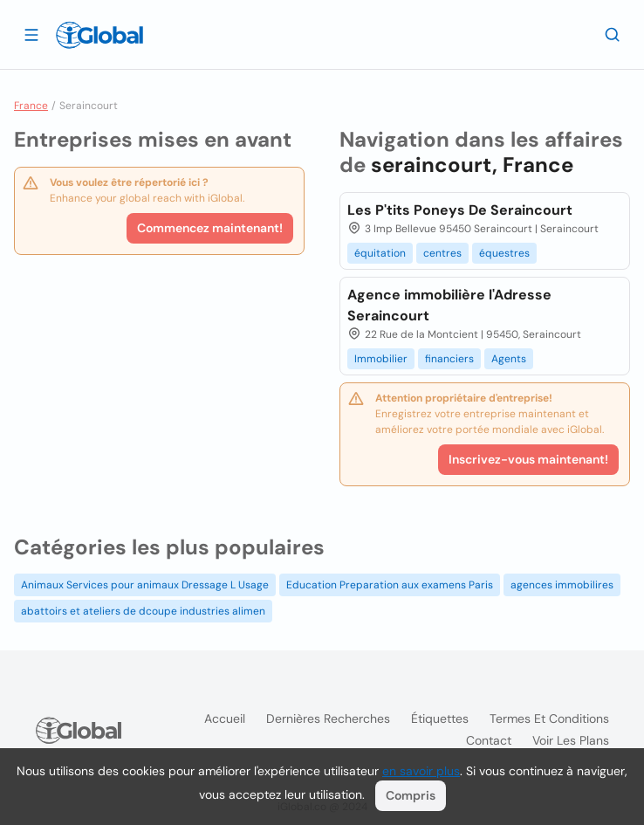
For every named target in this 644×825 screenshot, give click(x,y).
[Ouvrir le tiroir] (31, 34)
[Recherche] (613, 34)
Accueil (225, 718)
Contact (489, 740)
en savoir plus (421, 771)
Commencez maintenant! (210, 228)
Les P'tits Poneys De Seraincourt (460, 210)
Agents (509, 359)
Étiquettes (440, 718)
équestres (504, 253)
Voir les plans (571, 740)
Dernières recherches (328, 718)
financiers (449, 359)
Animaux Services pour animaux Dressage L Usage (145, 585)
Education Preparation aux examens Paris (390, 585)
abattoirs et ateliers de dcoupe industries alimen (143, 611)
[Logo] (99, 35)
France (31, 106)
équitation (380, 253)
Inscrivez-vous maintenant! (528, 459)
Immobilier (381, 359)
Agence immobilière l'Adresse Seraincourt (449, 305)
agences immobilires (562, 585)
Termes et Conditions (549, 718)
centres (442, 253)
